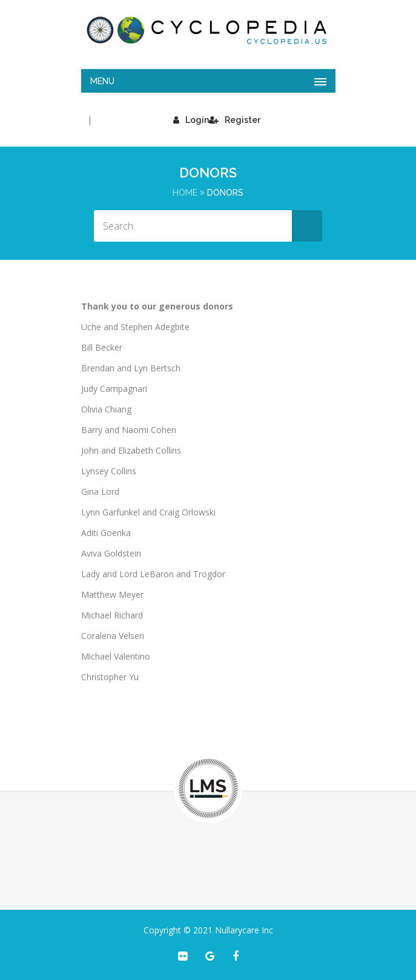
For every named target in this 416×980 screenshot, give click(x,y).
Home (185, 193)
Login (191, 120)
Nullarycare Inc (244, 930)
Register (235, 120)
